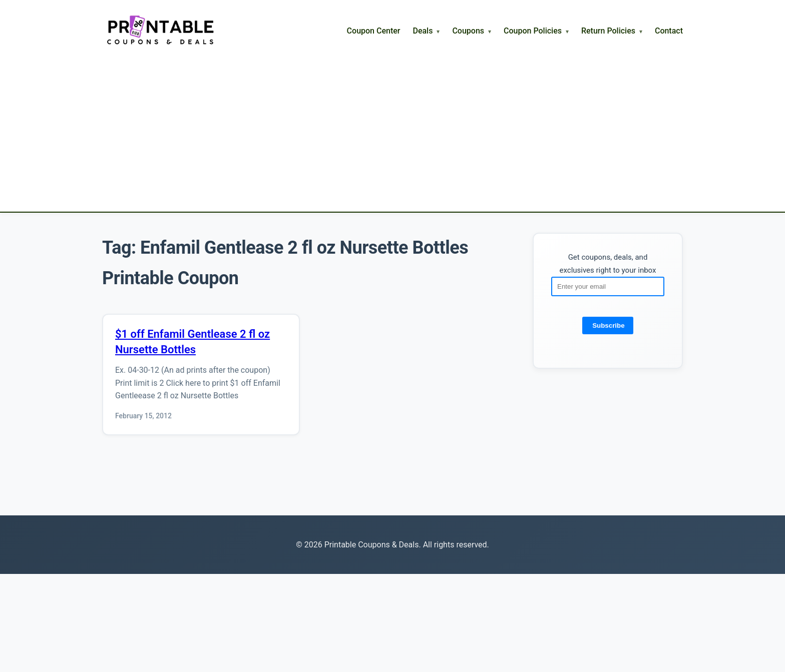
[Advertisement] (392, 122)
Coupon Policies (533, 31)
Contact (669, 31)
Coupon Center (374, 31)
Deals (423, 31)
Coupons (468, 31)
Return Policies (608, 31)
